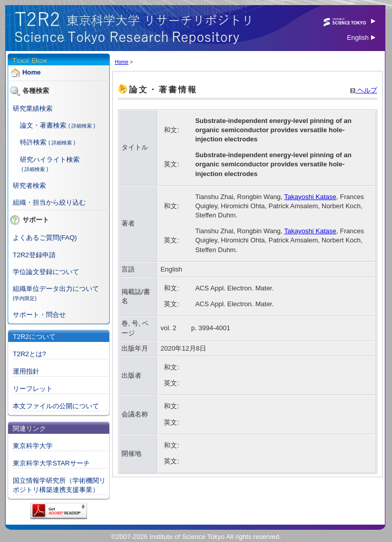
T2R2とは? (29, 354)
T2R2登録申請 (34, 255)
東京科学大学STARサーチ (51, 463)
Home (32, 72)
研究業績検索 (33, 108)
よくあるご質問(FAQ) (45, 238)
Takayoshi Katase (310, 197)
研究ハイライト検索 (50, 159)
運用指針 (26, 371)
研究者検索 (29, 186)
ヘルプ (364, 90)
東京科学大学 (33, 446)
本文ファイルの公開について (56, 406)
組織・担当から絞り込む (49, 202)
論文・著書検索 (43, 125)
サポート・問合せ (39, 315)
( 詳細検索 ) (82, 126)
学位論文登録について (46, 272)
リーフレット (33, 389)
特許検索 (33, 142)
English (361, 38)
